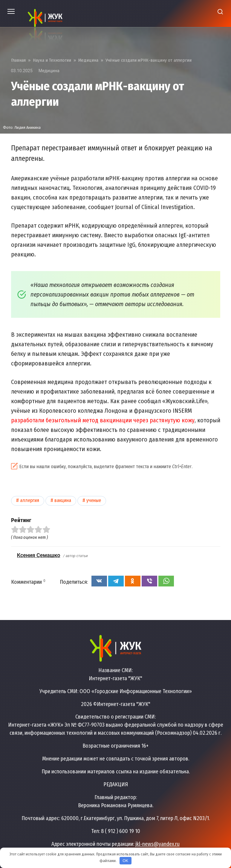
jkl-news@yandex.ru (157, 844)
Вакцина (63, 500)
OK (125, 861)
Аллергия (30, 500)
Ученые (94, 500)
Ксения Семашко (39, 555)
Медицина (49, 71)
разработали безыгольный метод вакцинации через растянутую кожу (103, 420)
